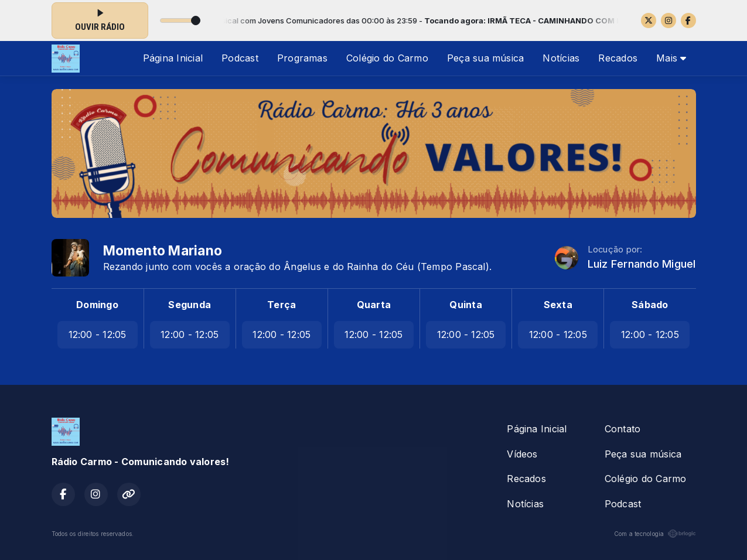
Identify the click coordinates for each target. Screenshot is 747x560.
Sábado (650, 305)
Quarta (374, 305)
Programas (302, 58)
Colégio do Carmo (387, 58)
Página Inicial (173, 58)
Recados (618, 58)
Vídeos (522, 454)
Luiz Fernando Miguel (642, 264)
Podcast (240, 58)
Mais (671, 58)
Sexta (558, 305)
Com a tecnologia (655, 534)
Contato (623, 429)
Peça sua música (486, 58)
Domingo (97, 305)
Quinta (465, 305)
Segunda (190, 305)
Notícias (561, 58)
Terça (282, 305)
